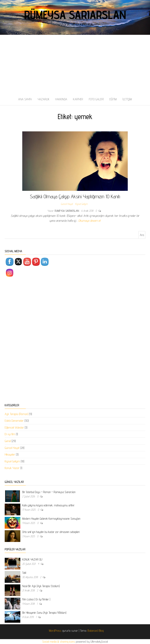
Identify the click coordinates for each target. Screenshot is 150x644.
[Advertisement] (75, 64)
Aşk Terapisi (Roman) (17, 414)
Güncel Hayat (67, 204)
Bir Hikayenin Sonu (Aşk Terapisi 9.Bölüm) (44, 613)
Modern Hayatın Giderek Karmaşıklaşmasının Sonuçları (51, 519)
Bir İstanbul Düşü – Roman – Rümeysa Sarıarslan (49, 492)
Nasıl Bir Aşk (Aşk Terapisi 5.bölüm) (41, 586)
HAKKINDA (61, 99)
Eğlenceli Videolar (14, 427)
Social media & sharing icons (59, 642)
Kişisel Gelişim (81, 204)
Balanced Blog (96, 631)
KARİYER (78, 99)
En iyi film (10, 434)
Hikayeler (10, 454)
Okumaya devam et (89, 221)
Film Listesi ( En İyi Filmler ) (36, 599)
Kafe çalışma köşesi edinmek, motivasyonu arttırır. (49, 505)
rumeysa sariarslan (67, 211)
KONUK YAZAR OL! (32, 559)
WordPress (55, 631)
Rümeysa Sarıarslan (75, 15)
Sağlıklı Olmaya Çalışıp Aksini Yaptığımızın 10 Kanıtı (75, 196)
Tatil (24, 573)
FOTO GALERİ (96, 99)
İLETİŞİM (127, 99)
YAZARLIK (44, 99)
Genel (8, 441)
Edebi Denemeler (14, 421)
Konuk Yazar (12, 468)
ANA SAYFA (25, 99)
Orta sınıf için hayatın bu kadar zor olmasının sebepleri (51, 532)
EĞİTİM (113, 99)
